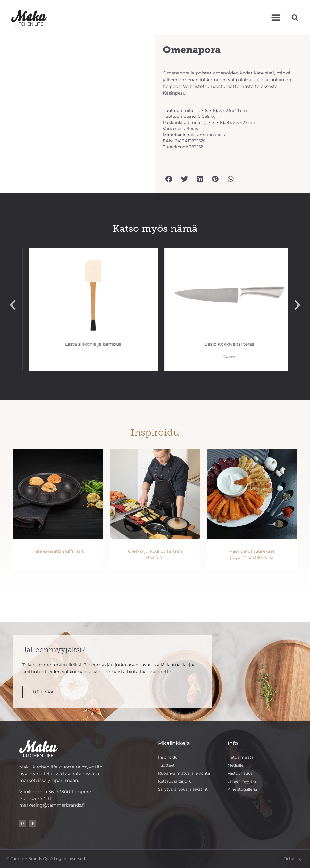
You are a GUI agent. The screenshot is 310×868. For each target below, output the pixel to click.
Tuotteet (166, 765)
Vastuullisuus (240, 773)
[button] (276, 17)
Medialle (235, 765)
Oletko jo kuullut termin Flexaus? (155, 554)
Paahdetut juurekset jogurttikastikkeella (252, 554)
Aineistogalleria (242, 789)
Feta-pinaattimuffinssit (58, 551)
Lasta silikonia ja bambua (223, 344)
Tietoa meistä (241, 757)
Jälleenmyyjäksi (243, 781)
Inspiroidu (168, 757)
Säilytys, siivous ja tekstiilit (183, 789)
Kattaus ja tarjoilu (175, 781)
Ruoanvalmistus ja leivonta (184, 773)
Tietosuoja (294, 859)
